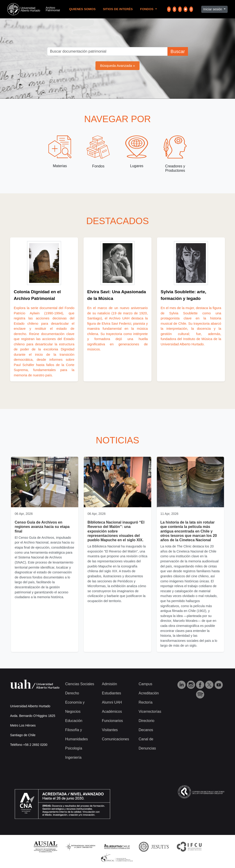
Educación (74, 721)
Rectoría (145, 702)
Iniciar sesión (213, 9)
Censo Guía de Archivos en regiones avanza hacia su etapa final (42, 527)
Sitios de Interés (118, 9)
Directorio (146, 721)
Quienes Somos (82, 9)
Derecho (72, 693)
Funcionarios (112, 721)
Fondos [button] (147, 9)
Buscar (178, 51)
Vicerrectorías (150, 712)
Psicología (74, 748)
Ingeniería (73, 757)
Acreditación (149, 693)
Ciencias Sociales (80, 684)
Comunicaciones (115, 739)
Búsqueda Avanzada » (117, 66)
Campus (145, 684)
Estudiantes (112, 693)
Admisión (109, 684)
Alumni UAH (112, 702)
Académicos (112, 712)
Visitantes (110, 730)
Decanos (146, 730)
